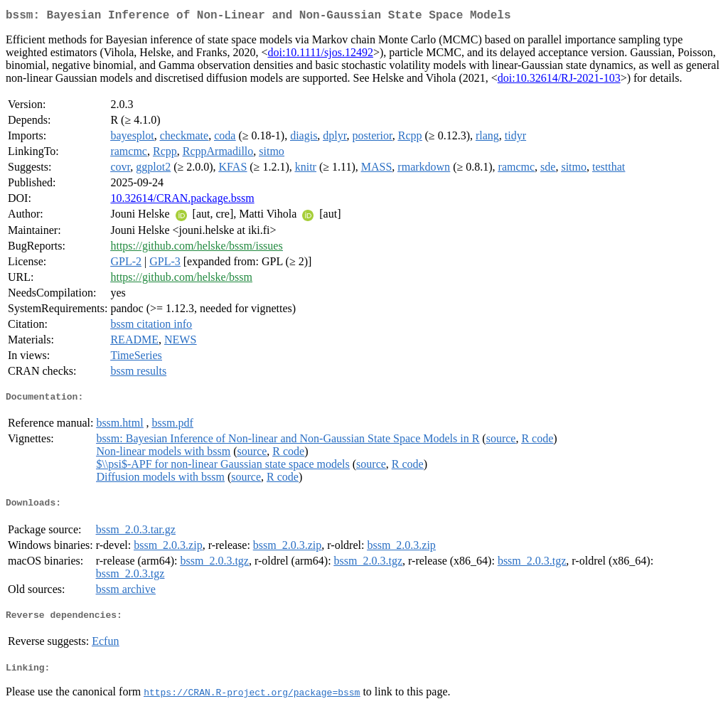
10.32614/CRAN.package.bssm (182, 201)
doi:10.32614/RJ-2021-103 (559, 81)
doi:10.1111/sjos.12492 (320, 55)
